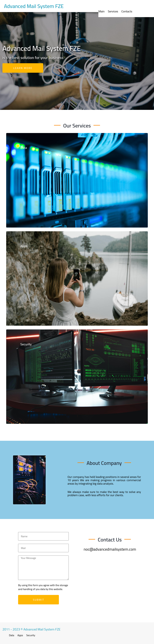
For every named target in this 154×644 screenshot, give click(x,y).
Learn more (23, 68)
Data (12, 635)
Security (31, 635)
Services (113, 11)
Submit (39, 600)
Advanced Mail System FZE (34, 6)
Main (101, 11)
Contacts (127, 11)
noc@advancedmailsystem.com (110, 549)
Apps (20, 635)
